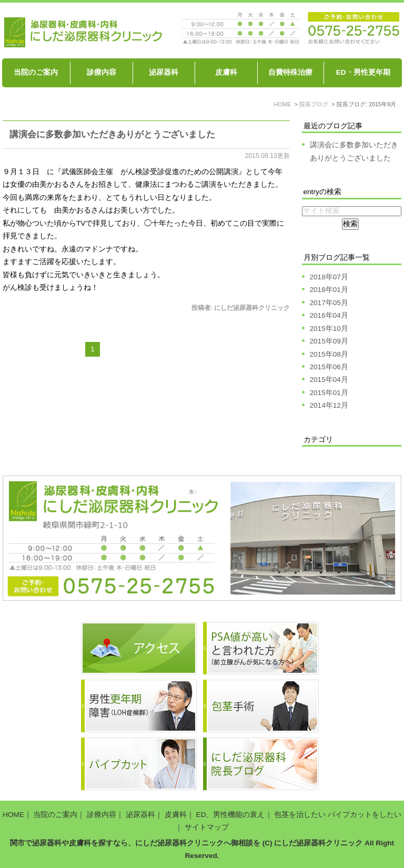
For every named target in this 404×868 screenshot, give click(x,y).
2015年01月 (329, 393)
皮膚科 (226, 72)
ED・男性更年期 (363, 72)
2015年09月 (329, 341)
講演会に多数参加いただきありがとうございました (112, 134)
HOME (13, 815)
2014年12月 (329, 405)
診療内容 (102, 72)
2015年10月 (329, 329)
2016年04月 (329, 315)
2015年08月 (329, 354)
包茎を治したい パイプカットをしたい (338, 815)
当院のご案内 (36, 72)
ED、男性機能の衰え (231, 815)
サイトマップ (207, 827)
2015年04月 (329, 380)
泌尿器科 (164, 72)
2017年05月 (329, 303)
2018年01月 (329, 290)
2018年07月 (329, 277)
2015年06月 (329, 367)
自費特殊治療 (290, 72)
